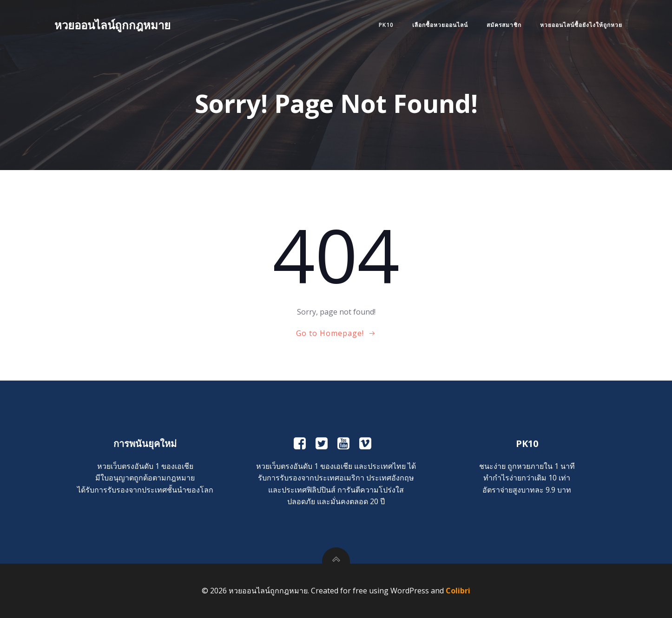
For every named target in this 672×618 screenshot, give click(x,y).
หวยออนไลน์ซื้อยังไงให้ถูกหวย (581, 25)
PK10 (386, 25)
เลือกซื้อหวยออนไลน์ (440, 25)
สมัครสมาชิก (504, 25)
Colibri (458, 591)
